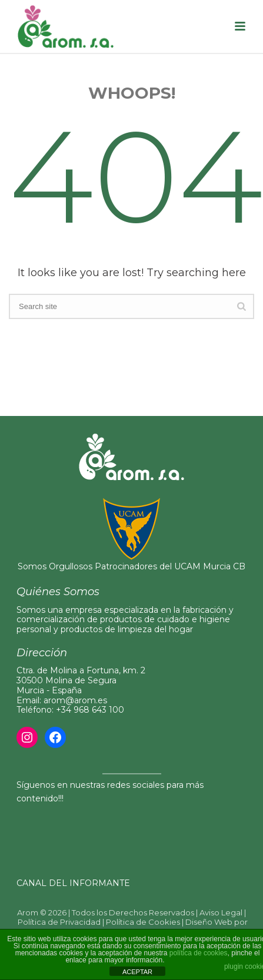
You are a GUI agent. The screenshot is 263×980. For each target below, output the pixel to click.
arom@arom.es (75, 700)
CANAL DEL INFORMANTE (73, 883)
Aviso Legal (221, 912)
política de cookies (199, 953)
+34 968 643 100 (90, 710)
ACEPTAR (137, 972)
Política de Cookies (143, 922)
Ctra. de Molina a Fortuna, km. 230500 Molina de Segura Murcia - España (81, 680)
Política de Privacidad (59, 922)
